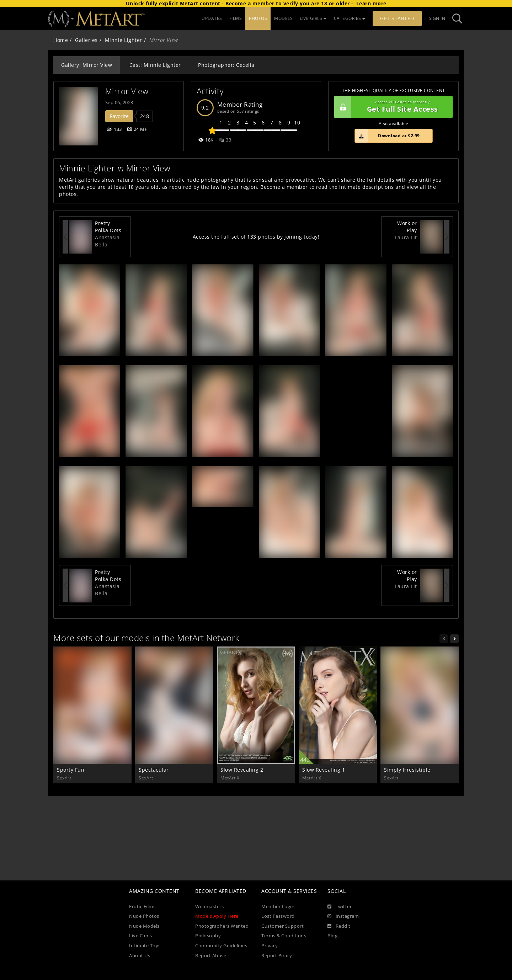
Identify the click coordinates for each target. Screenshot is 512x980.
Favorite (119, 116)
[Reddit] (339, 926)
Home (61, 40)
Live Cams (141, 936)
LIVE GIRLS (313, 18)
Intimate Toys (145, 946)
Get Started (397, 18)
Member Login (278, 907)
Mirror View (127, 91)
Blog (332, 936)
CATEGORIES (350, 18)
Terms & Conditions (284, 936)
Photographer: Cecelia (226, 65)
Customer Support (282, 926)
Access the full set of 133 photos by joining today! (256, 237)
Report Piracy (277, 956)
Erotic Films (142, 907)
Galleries (86, 40)
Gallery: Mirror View (87, 65)
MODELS (283, 18)
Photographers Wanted (222, 926)
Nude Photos (144, 916)
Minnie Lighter (124, 40)
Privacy (270, 946)
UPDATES (212, 18)
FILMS (236, 18)
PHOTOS (258, 18)
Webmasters (209, 907)
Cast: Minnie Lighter (155, 65)
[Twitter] (340, 907)
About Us (140, 956)
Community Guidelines (221, 946)
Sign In (437, 18)
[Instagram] (343, 916)
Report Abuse (211, 956)
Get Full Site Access (392, 107)
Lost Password (278, 916)
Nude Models (144, 926)
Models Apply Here (217, 916)
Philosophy (208, 936)
